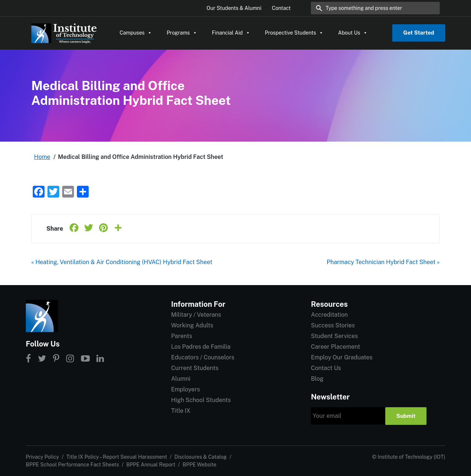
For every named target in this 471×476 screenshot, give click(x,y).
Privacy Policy (42, 457)
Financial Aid (231, 33)
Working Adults (192, 325)
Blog (317, 379)
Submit (406, 416)
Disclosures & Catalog (201, 457)
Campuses (136, 33)
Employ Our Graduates (342, 357)
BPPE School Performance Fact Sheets (72, 465)
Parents (182, 336)
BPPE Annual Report (151, 465)
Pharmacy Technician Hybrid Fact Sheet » (383, 262)
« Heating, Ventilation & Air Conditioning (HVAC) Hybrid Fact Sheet (122, 262)
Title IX (181, 411)
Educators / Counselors (203, 357)
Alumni (181, 379)
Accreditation (329, 315)
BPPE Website (199, 465)
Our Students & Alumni (234, 8)
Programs (182, 33)
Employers (185, 389)
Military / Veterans (196, 315)
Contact (281, 8)
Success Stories (333, 325)
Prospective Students (294, 33)
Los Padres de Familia (201, 347)
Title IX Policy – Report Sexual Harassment (117, 457)
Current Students (195, 368)
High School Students (201, 400)
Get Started (419, 33)
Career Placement (336, 347)
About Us (353, 33)
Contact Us (326, 368)
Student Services (334, 336)
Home (42, 157)
